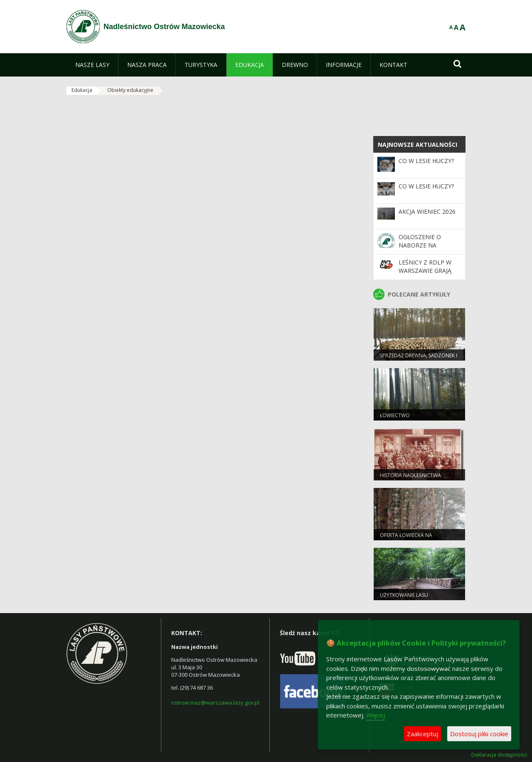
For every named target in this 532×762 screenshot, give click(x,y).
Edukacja (82, 90)
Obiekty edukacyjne (130, 90)
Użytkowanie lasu (404, 595)
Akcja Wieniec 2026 (427, 212)
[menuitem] (92, 65)
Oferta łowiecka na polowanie (406, 539)
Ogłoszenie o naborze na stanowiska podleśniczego (423, 250)
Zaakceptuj (422, 734)
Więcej (376, 715)
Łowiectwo (395, 415)
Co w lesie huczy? (426, 161)
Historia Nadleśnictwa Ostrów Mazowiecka (410, 479)
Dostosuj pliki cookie (479, 734)
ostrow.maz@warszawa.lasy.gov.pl (215, 703)
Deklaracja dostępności (499, 755)
